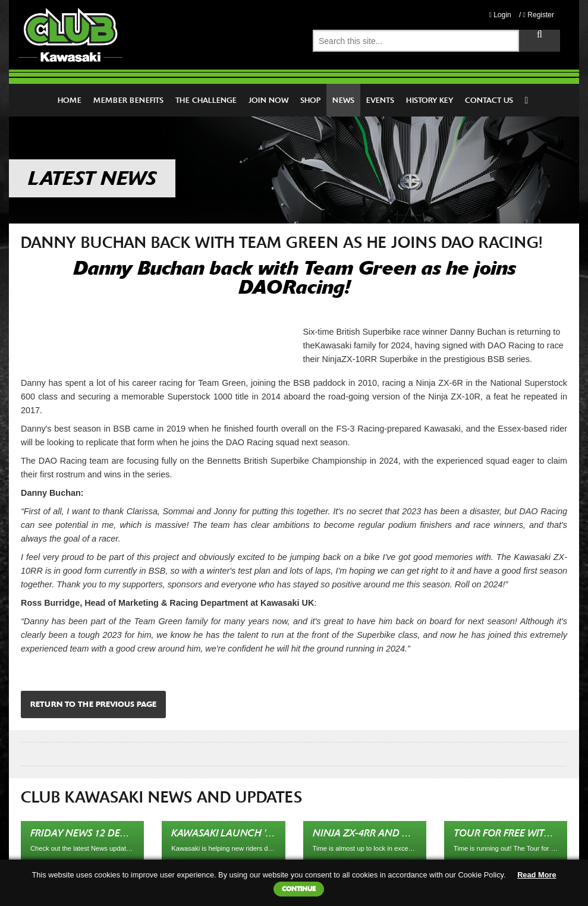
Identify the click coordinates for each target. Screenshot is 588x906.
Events (380, 100)
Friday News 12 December (95, 833)
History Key (430, 100)
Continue (299, 889)
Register (539, 15)
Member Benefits (128, 100)
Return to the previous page (93, 704)
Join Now (268, 100)
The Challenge (206, 100)
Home (70, 100)
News (343, 100)
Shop (310, 100)
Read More (537, 875)
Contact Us (489, 100)
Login (500, 15)
